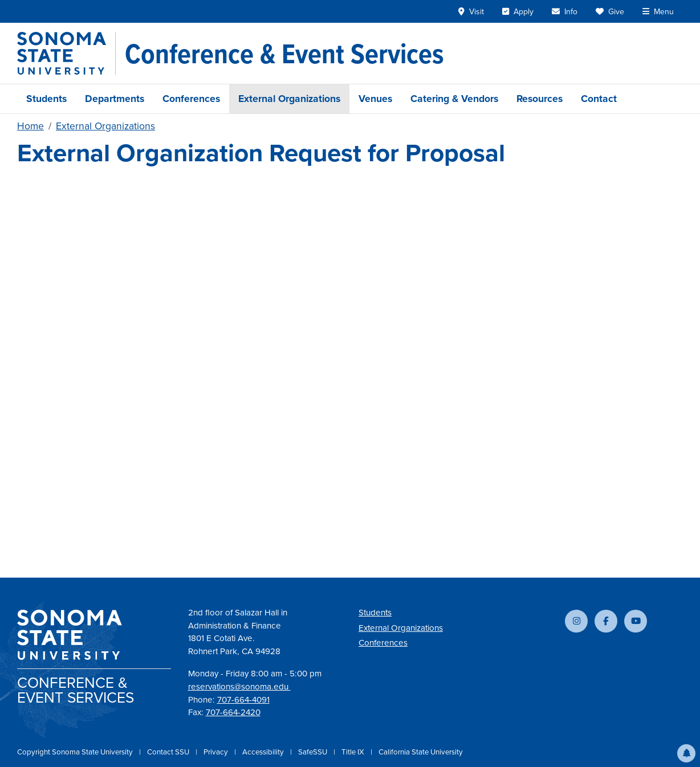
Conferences (191, 99)
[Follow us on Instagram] (576, 621)
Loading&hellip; (350, 364)
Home (30, 126)
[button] (686, 753)
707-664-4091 (243, 700)
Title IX (354, 752)
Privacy (217, 752)
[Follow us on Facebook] (606, 621)
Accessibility (264, 752)
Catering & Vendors (454, 99)
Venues (375, 99)
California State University (421, 752)
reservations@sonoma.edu (239, 687)
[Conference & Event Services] (284, 54)
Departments (115, 99)
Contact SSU (169, 752)
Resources (540, 99)
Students (46, 99)
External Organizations (289, 99)
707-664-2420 (233, 712)
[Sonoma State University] (66, 53)
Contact (599, 99)
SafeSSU (314, 752)
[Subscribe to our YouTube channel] (636, 621)
